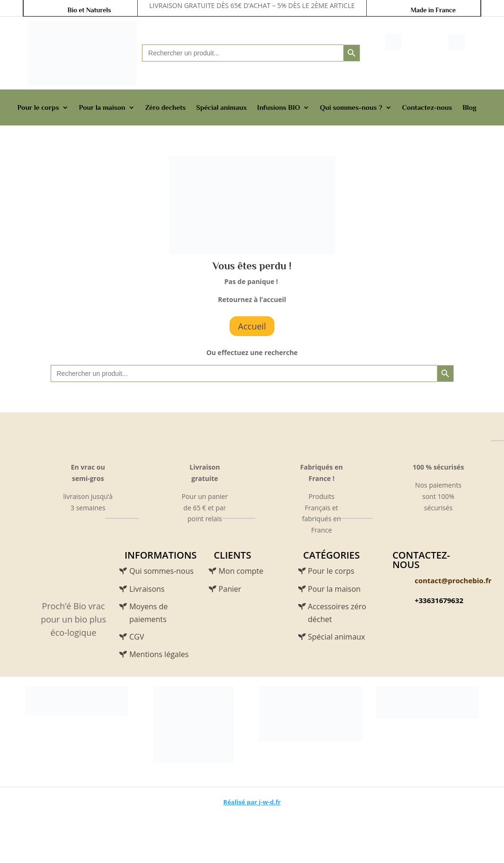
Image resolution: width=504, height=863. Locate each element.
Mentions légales (159, 654)
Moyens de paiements (148, 613)
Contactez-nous (427, 107)
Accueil (252, 326)
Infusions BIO (279, 107)
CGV (137, 637)
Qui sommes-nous (161, 571)
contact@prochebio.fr (453, 580)
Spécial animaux (221, 107)
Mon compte (241, 571)
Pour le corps (38, 107)
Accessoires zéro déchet (337, 613)
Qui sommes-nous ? (351, 107)
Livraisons (147, 589)
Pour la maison (102, 107)
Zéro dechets (166, 107)
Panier (230, 589)
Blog (469, 107)
